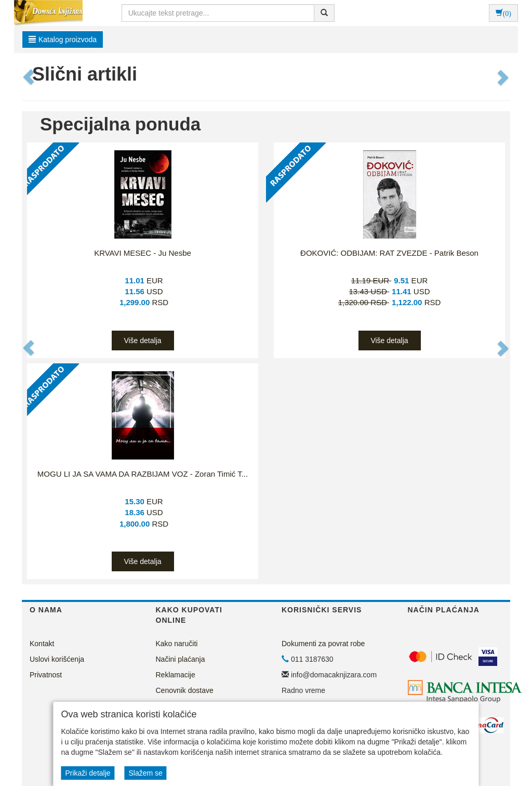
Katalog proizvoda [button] (63, 40)
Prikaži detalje (88, 773)
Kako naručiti (177, 644)
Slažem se (145, 773)
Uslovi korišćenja (57, 659)
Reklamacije (176, 675)
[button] (29, 77)
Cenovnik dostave (185, 690)
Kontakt (42, 644)
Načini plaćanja (181, 659)
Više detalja (142, 340)
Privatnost (46, 675)
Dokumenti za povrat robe (323, 644)
